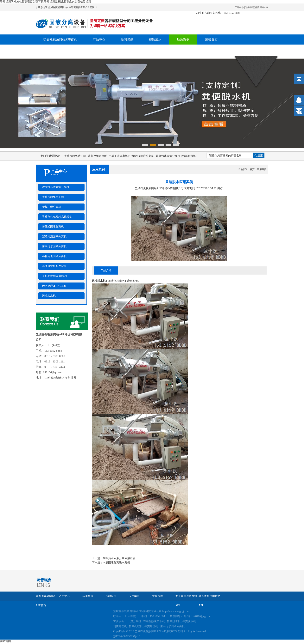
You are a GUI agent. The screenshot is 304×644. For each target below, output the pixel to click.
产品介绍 (106, 270)
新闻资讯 (127, 39)
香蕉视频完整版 (98, 156)
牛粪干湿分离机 (119, 156)
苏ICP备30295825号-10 (127, 636)
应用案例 (183, 39)
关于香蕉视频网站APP (59, 49)
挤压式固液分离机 (53, 227)
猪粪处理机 (136, 626)
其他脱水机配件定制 (54, 266)
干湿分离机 (134, 621)
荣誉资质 (211, 39)
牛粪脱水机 (189, 621)
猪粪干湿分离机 (52, 207)
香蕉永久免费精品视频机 (57, 217)
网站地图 (5, 641)
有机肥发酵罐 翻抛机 (55, 276)
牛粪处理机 (151, 626)
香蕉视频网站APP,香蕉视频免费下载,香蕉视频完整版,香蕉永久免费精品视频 (45, 2)
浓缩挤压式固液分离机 (56, 187)
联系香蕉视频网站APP (257, 7)
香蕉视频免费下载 (76, 156)
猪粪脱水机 (174, 621)
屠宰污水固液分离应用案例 (119, 558)
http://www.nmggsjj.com (176, 611)
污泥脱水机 (190, 156)
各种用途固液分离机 (54, 256)
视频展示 (155, 39)
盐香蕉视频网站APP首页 (60, 39)
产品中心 (239, 7)
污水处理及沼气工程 (54, 286)
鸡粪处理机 (120, 626)
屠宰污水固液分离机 (169, 156)
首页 (252, 169)
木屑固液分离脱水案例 (116, 563)
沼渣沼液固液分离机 (143, 156)
